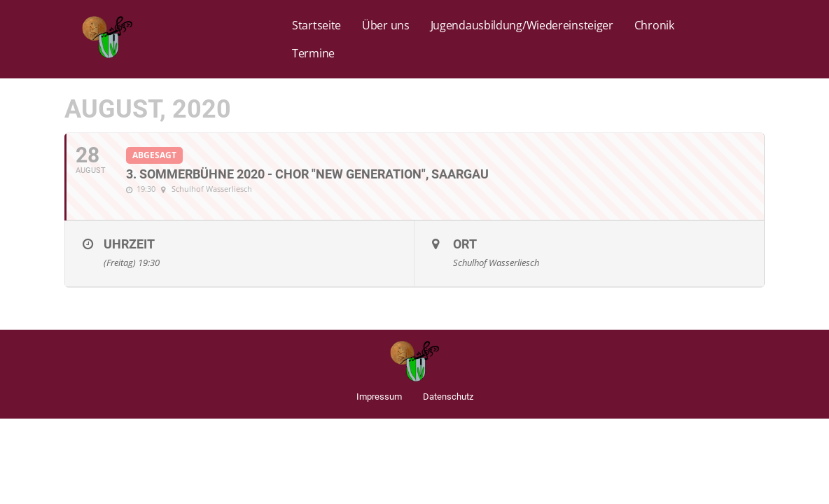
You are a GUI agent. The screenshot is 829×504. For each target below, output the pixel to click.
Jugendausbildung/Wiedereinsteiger (522, 25)
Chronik (654, 25)
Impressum (379, 397)
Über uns (386, 25)
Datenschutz (448, 397)
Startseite (316, 25)
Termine (313, 53)
